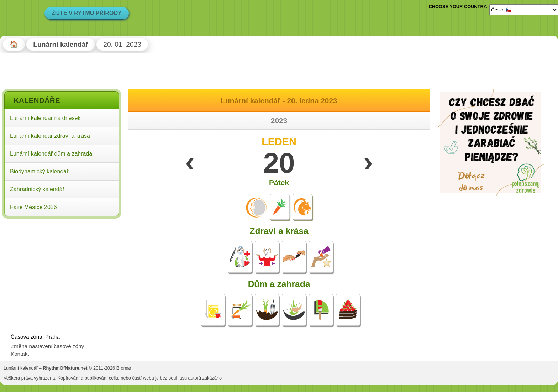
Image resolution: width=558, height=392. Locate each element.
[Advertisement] (62, 267)
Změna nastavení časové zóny (47, 346)
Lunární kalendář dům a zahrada (51, 154)
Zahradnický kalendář (37, 189)
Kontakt (20, 354)
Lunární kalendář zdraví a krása (50, 136)
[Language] (524, 10)
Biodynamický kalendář (39, 171)
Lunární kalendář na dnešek (45, 118)
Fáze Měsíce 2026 (33, 207)
